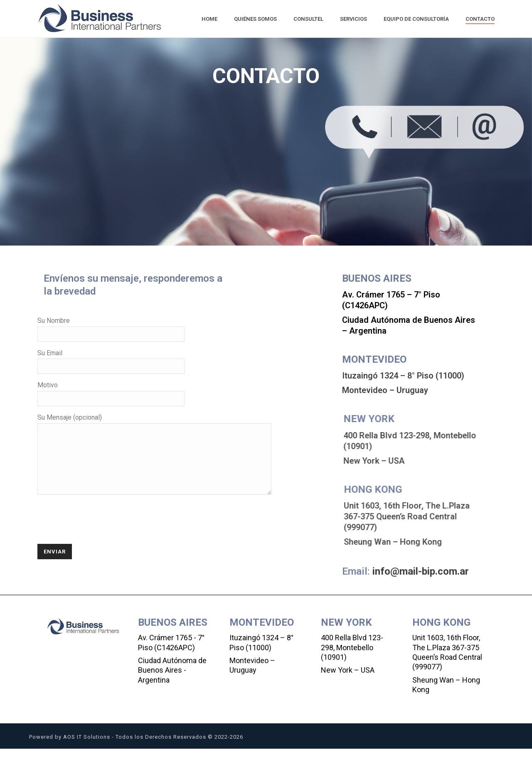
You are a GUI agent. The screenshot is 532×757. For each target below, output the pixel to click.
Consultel (308, 19)
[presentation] (101, 529)
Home (209, 19)
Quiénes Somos (255, 19)
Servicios (353, 19)
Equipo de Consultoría (416, 19)
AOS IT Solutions (87, 745)
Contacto (480, 19)
